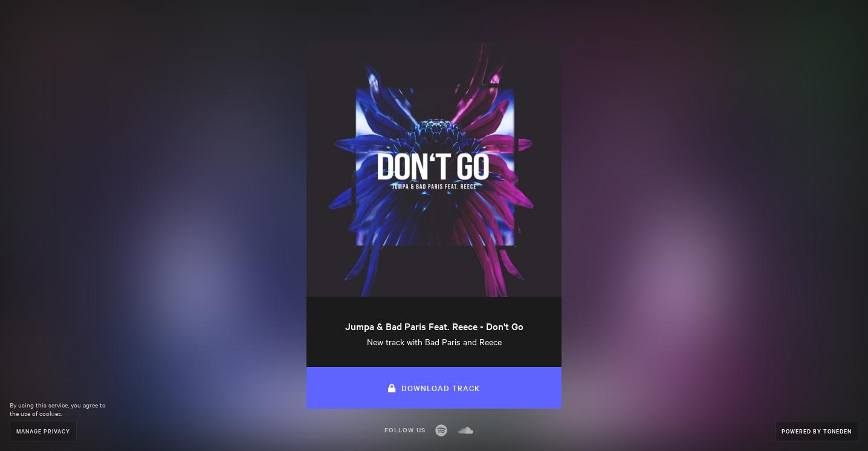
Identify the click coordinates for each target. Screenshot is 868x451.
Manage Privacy (43, 431)
